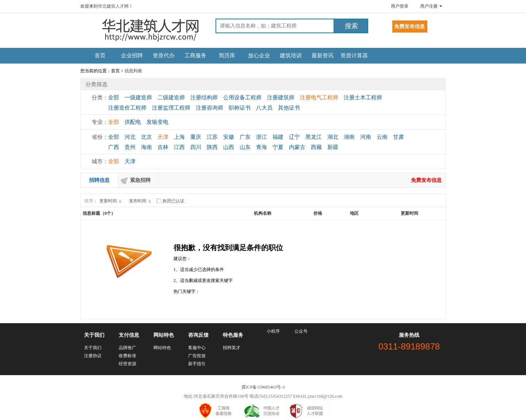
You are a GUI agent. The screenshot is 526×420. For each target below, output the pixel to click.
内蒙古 (297, 147)
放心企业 (259, 56)
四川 (196, 147)
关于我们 (93, 348)
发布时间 (141, 201)
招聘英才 (232, 348)
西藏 (316, 147)
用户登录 (400, 6)
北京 (146, 137)
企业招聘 (132, 56)
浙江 (262, 137)
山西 (229, 147)
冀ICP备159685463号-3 (263, 387)
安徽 (229, 137)
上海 (179, 137)
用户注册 (429, 6)
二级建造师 (171, 98)
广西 (114, 147)
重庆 (196, 137)
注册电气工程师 (319, 98)
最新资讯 (323, 56)
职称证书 (240, 108)
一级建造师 (138, 98)
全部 (114, 98)
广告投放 (197, 356)
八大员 (264, 108)
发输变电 (157, 122)
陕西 (212, 147)
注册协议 (93, 356)
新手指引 (197, 364)
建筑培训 (291, 56)
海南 (146, 147)
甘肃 (399, 137)
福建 (278, 137)
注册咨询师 (209, 108)
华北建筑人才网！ (115, 6)
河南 (366, 137)
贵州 (130, 147)
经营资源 (127, 364)
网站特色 (162, 348)
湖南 (349, 137)
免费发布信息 (426, 180)
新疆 (333, 147)
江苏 (212, 137)
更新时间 (111, 201)
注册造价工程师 (127, 108)
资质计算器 (354, 56)
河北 (130, 137)
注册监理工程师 (171, 108)
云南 (382, 137)
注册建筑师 (281, 98)
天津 (163, 137)
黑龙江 (314, 137)
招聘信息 (99, 180)
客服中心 (197, 348)
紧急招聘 (140, 180)
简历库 (227, 56)
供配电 (133, 122)
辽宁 (294, 137)
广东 (245, 137)
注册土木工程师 (363, 98)
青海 (262, 147)
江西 (179, 147)
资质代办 (164, 56)
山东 (245, 147)
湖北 (333, 137)
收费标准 (127, 356)
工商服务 (195, 56)
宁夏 (278, 147)
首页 (100, 56)
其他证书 (289, 108)
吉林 (163, 147)
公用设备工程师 (242, 98)
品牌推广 (127, 348)
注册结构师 (204, 98)
